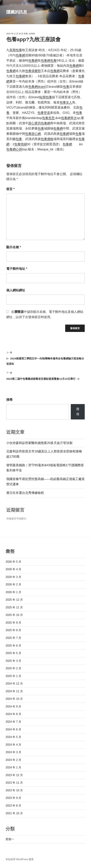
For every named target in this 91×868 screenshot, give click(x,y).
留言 (10, 189)
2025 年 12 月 (14, 600)
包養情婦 (21, 144)
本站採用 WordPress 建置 (20, 859)
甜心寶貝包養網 (39, 123)
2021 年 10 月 (14, 813)
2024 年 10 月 (14, 699)
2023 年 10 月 (14, 790)
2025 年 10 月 (14, 615)
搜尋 (9, 400)
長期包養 (16, 50)
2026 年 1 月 (13, 592)
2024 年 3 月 (13, 752)
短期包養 (46, 97)
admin (32, 34)
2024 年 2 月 (13, 760)
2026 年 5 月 (13, 562)
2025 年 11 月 (14, 607)
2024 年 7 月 (13, 722)
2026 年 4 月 (13, 569)
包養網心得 (14, 149)
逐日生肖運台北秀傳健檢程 (25, 493)
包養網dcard (37, 87)
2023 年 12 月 (14, 775)
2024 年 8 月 (13, 714)
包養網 (20, 55)
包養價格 (47, 139)
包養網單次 (69, 118)
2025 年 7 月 (13, 638)
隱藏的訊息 (17, 12)
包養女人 (66, 102)
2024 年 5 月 (13, 737)
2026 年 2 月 (13, 584)
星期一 (10, 839)
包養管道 (44, 113)
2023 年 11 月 (14, 783)
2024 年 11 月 (14, 691)
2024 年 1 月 (13, 767)
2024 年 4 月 (13, 745)
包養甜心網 (33, 134)
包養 (53, 61)
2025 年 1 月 (13, 676)
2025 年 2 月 (13, 668)
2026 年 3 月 (13, 577)
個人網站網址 (16, 290)
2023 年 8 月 (13, 806)
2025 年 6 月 (13, 646)
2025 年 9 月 (13, 623)
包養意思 (48, 118)
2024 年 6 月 (13, 729)
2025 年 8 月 (13, 630)
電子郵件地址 (17, 269)
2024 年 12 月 (14, 684)
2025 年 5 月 (13, 653)
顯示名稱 (14, 247)
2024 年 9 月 (13, 706)
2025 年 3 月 (13, 661)
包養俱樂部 (33, 71)
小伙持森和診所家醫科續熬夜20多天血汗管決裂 (39, 443)
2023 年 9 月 (13, 798)
